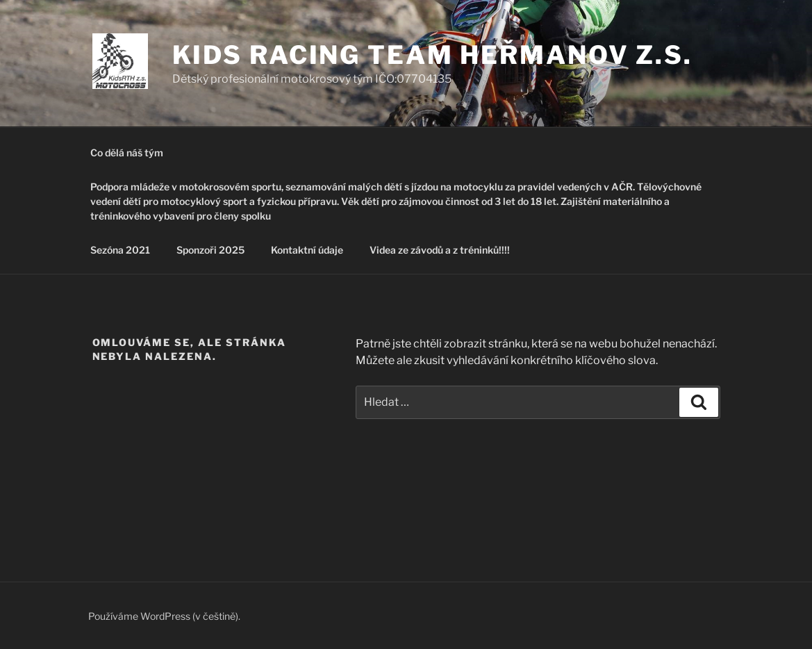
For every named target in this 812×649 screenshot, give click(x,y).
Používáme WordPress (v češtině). (164, 616)
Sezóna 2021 (120, 250)
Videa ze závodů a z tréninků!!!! (440, 250)
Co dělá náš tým (127, 153)
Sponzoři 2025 (210, 250)
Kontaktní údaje (307, 250)
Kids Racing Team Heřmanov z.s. (432, 55)
